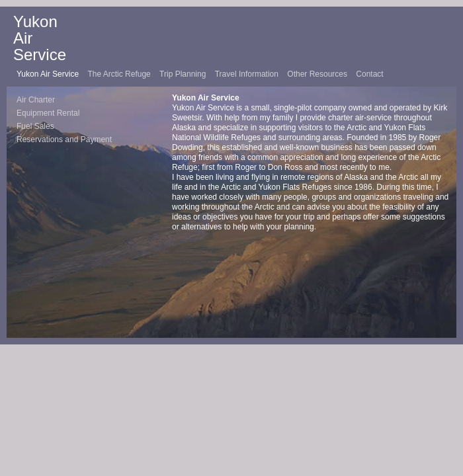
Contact (369, 74)
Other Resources (318, 74)
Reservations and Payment (64, 139)
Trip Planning (184, 74)
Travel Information (248, 74)
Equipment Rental (48, 113)
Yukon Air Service (49, 74)
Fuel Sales (35, 126)
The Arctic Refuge (120, 74)
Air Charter (36, 100)
